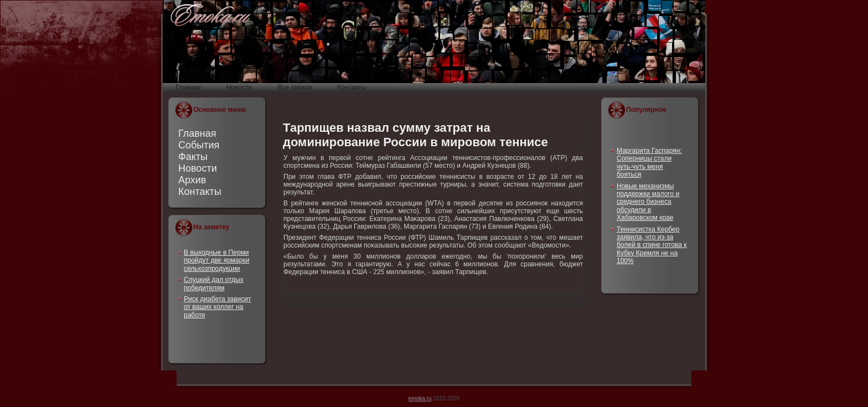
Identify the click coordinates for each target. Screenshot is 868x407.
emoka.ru (420, 398)
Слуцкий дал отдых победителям (214, 284)
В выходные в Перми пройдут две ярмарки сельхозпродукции (216, 261)
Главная (197, 133)
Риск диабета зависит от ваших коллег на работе (218, 307)
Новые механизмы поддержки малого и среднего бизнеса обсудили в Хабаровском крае (648, 202)
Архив (192, 180)
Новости (198, 168)
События (199, 145)
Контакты (200, 192)
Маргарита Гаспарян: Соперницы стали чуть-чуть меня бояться (649, 163)
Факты (193, 157)
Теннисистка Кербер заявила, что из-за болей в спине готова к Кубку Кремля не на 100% (652, 245)
